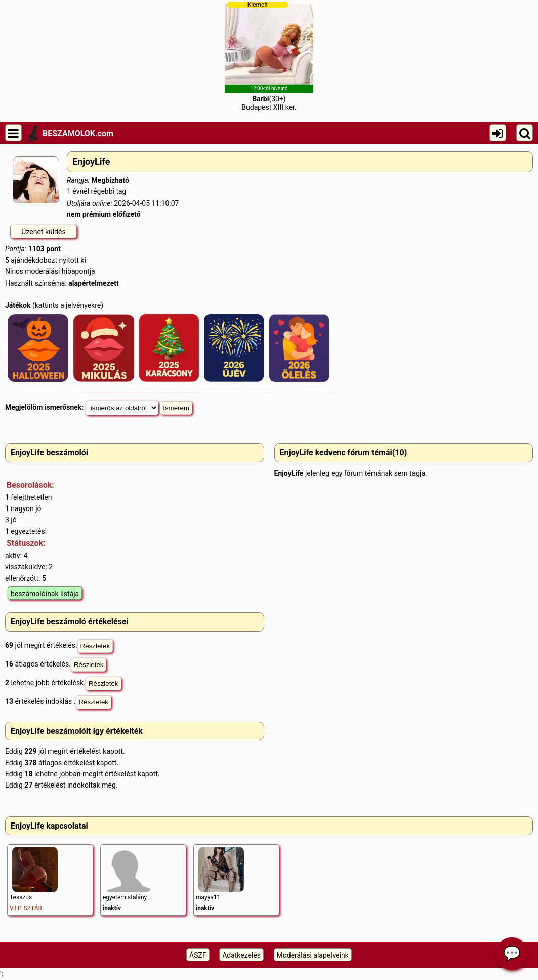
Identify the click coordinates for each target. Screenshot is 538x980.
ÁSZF (198, 955)
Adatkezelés (241, 955)
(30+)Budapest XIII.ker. (269, 56)
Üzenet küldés (43, 232)
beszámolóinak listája (45, 594)
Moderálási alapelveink (313, 955)
